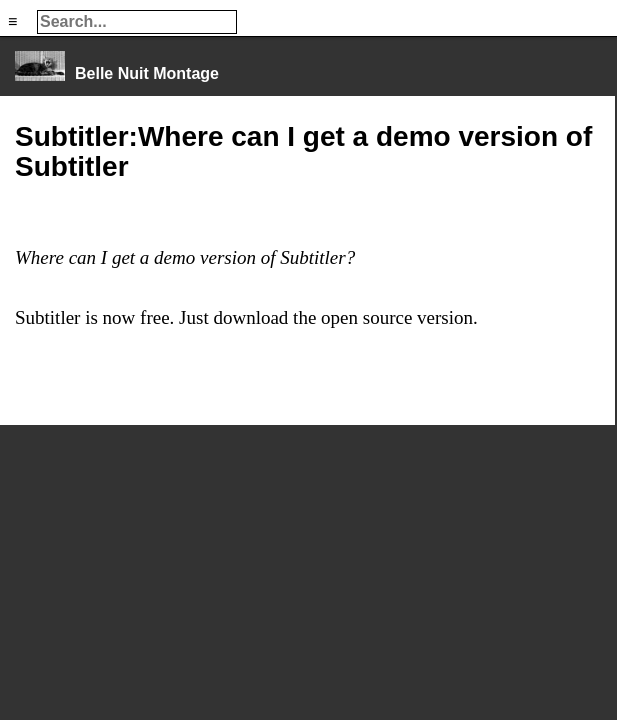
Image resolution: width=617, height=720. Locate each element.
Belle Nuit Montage (147, 73)
